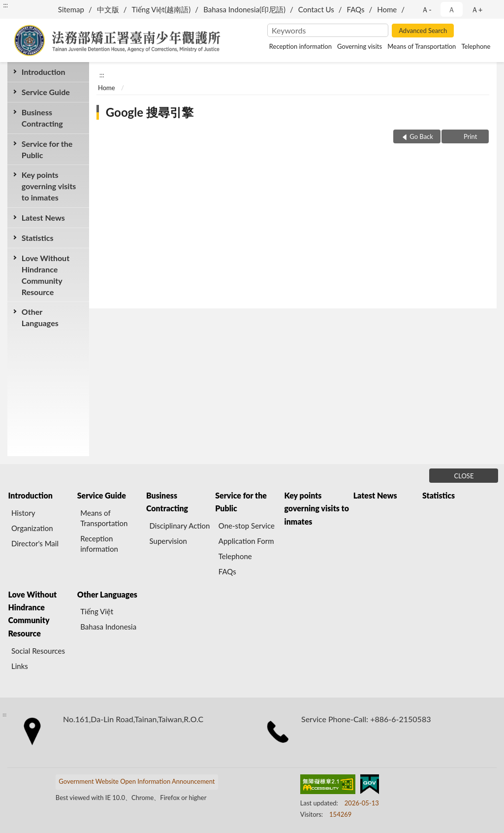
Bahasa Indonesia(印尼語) (244, 9)
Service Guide (46, 92)
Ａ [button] (452, 9)
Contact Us (316, 9)
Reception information (300, 46)
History (23, 513)
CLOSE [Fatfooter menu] (464, 476)
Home (387, 9)
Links (20, 666)
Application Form (246, 541)
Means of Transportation (422, 46)
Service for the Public (47, 149)
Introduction (44, 72)
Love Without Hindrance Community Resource (46, 275)
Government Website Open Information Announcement (137, 781)
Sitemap (71, 9)
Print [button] (470, 136)
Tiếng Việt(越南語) (161, 9)
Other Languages (40, 317)
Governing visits (360, 46)
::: (5, 5)
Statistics (38, 238)
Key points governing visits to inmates (49, 186)
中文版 (108, 9)
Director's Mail (35, 543)
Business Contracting (42, 118)
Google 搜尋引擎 (150, 112)
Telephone (476, 46)
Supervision (168, 541)
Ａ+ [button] (477, 9)
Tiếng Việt (97, 611)
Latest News (43, 217)
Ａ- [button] (426, 9)
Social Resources (38, 651)
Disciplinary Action (180, 526)
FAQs (356, 9)
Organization (32, 528)
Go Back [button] (421, 136)
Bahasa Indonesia (108, 627)
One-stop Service (247, 526)
